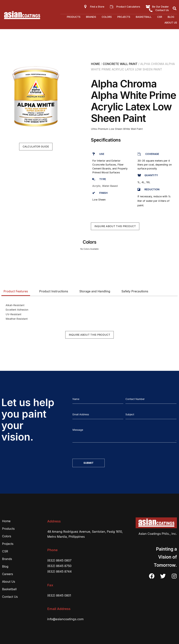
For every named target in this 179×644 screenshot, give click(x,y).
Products (74, 17)
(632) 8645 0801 (59, 595)
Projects (124, 17)
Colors (107, 17)
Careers (8, 574)
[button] (36, 147)
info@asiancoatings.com (65, 619)
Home (95, 64)
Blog (171, 17)
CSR (160, 17)
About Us (171, 23)
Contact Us (10, 597)
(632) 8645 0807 (59, 560)
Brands (91, 17)
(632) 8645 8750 (59, 566)
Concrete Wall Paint (120, 64)
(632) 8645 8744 (59, 571)
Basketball (144, 17)
